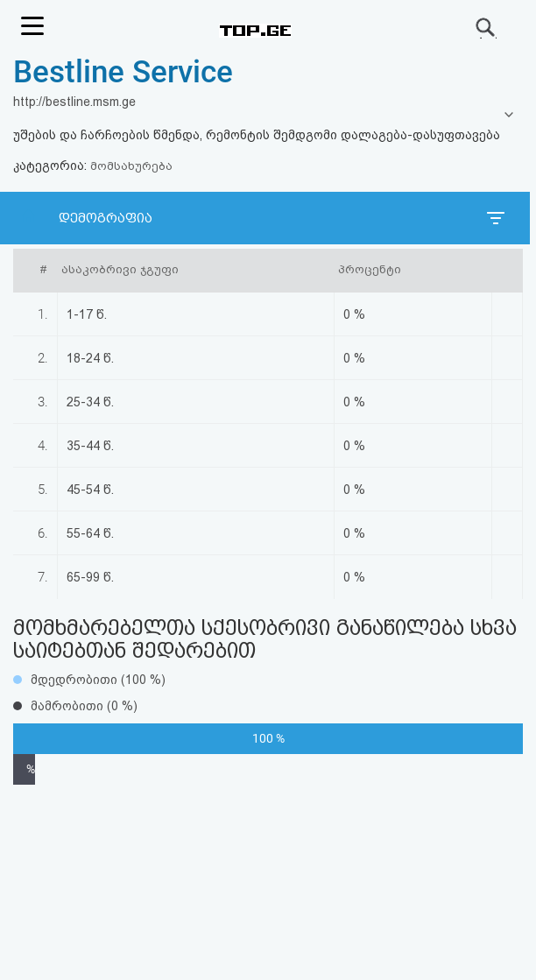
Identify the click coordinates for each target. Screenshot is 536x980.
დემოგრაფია (106, 218)
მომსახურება (131, 166)
